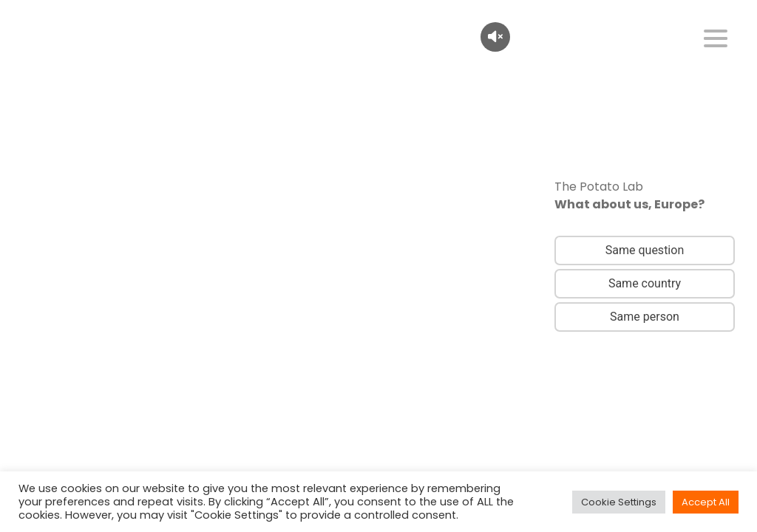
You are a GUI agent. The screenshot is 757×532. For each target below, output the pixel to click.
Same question (645, 250)
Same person (645, 317)
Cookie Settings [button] (619, 502)
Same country (645, 283)
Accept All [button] (706, 502)
